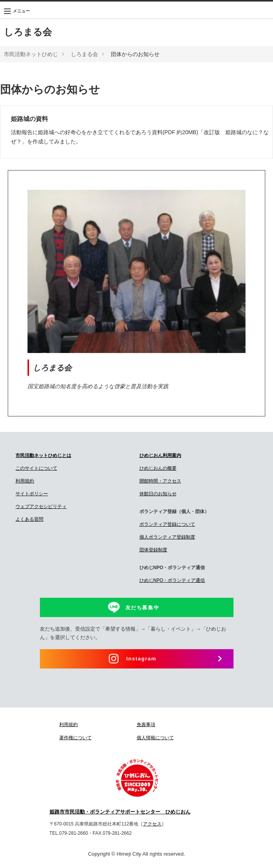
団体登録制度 (153, 550)
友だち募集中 (143, 608)
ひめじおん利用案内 (160, 455)
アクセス (152, 824)
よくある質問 (29, 519)
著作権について (76, 738)
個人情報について (155, 738)
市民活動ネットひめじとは (43, 455)
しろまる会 (28, 32)
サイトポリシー (32, 494)
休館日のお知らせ (158, 494)
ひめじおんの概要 (158, 468)
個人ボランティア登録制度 (167, 537)
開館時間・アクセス (160, 481)
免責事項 (146, 725)
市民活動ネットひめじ (31, 54)
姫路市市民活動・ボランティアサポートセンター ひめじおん (120, 812)
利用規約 (25, 481)
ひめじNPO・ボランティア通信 (172, 580)
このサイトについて (36, 468)
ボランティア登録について (167, 524)
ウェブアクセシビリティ (41, 506)
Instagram (141, 659)
